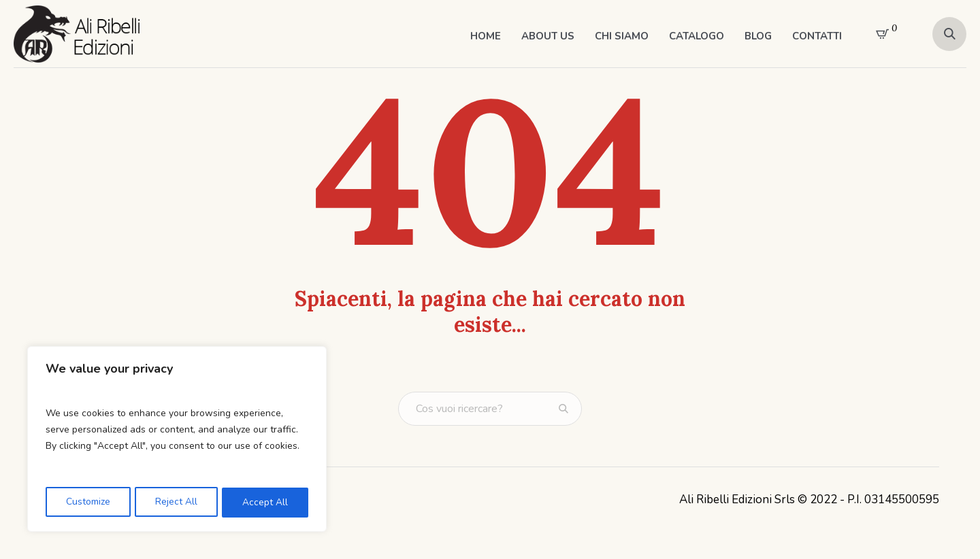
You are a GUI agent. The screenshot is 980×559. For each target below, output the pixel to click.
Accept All (266, 502)
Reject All (176, 502)
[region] (177, 440)
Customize (87, 502)
